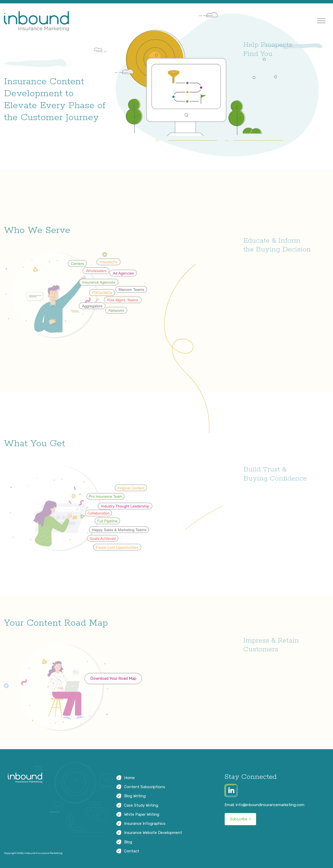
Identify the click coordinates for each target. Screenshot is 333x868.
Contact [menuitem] (132, 851)
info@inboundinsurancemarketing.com (270, 805)
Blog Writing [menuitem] (135, 796)
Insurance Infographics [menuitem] (145, 824)
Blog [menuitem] (128, 842)
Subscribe (239, 819)
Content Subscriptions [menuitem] (145, 787)
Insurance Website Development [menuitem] (153, 833)
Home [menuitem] (129, 778)
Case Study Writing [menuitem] (141, 805)
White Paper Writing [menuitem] (142, 814)
